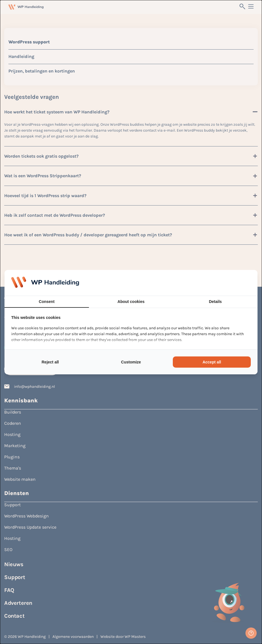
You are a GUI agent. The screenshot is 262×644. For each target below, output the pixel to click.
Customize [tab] (131, 362)
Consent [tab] (47, 302)
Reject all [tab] (50, 362)
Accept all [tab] (212, 362)
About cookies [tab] (131, 302)
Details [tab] (215, 302)
